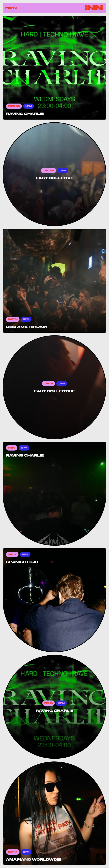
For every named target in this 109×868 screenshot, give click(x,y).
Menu (11, 8)
